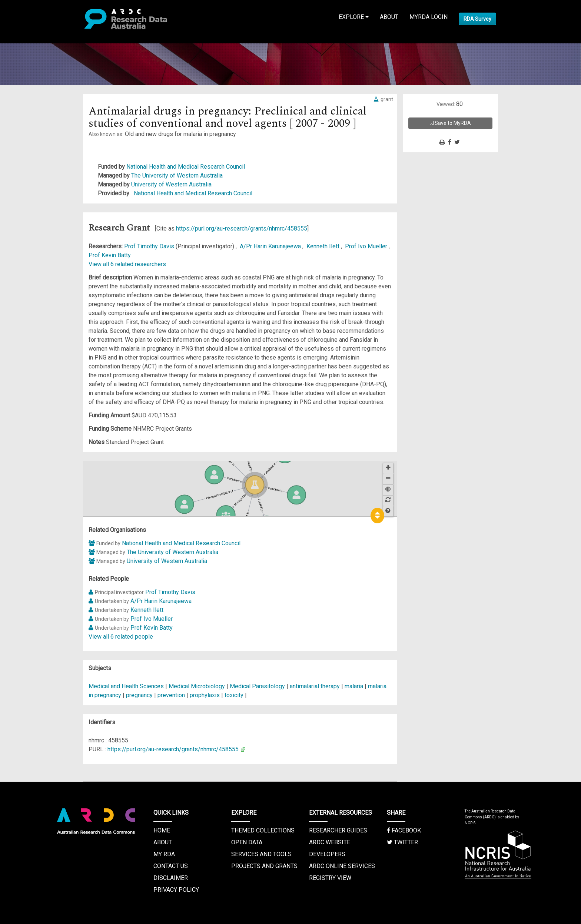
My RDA (164, 854)
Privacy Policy (176, 890)
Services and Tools (261, 854)
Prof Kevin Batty (110, 255)
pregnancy (139, 695)
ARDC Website (330, 842)
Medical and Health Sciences (127, 686)
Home (162, 830)
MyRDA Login (429, 17)
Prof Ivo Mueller (367, 246)
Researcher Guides (338, 830)
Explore (354, 17)
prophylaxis (205, 695)
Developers (327, 854)
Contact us (171, 866)
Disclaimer (171, 878)
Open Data (247, 842)
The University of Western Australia (177, 175)
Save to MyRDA (450, 123)
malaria (354, 686)
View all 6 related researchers (127, 264)
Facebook (404, 830)
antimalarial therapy (315, 686)
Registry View (330, 878)
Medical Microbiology (197, 686)
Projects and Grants (264, 866)
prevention (171, 695)
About (389, 17)
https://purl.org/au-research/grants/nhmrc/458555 (242, 228)
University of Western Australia (171, 184)
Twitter (402, 842)
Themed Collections (263, 830)
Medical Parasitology (258, 686)
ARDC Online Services (342, 866)
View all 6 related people (121, 637)
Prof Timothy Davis (150, 246)
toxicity (234, 695)
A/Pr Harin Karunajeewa (271, 246)
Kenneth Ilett (324, 246)
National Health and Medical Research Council (186, 167)
